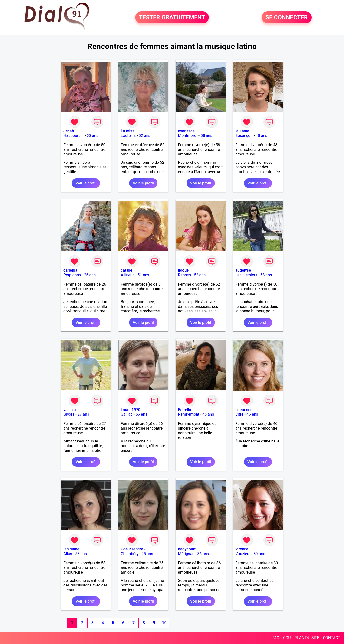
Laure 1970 (131, 410)
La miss (128, 131)
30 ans (259, 554)
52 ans (145, 136)
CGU (287, 638)
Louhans (128, 136)
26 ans (90, 275)
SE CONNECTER (287, 18)
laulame (242, 131)
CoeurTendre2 (133, 549)
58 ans (206, 136)
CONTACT (332, 638)
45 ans (208, 414)
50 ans (92, 136)
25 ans (147, 554)
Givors (69, 414)
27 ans (83, 414)
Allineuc (128, 275)
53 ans (81, 554)
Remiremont (189, 414)
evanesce (186, 131)
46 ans (252, 414)
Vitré (239, 414)
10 (164, 623)
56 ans (141, 414)
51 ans (143, 275)
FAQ (276, 638)
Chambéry (130, 554)
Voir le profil (86, 183)
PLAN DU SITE (307, 638)
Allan (68, 554)
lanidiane (71, 549)
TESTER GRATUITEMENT (172, 18)
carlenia (70, 270)
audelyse (243, 270)
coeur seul (244, 410)
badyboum (187, 549)
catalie (127, 270)
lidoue (183, 270)
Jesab (69, 131)
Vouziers (243, 554)
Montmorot (188, 136)
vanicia (69, 410)
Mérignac (186, 554)
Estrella (184, 410)
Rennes (184, 275)
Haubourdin (74, 136)
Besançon (244, 136)
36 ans (203, 554)
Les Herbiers (246, 275)
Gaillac (127, 414)
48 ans (261, 136)
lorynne (242, 549)
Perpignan (72, 275)
